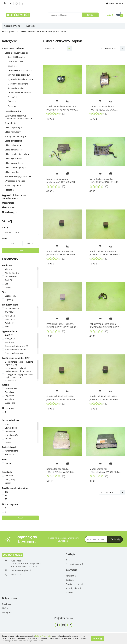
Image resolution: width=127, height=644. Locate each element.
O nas (68, 560)
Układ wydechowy (14, 159)
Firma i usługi (9, 212)
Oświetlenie (11, 123)
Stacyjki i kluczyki (16, 57)
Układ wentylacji (13, 172)
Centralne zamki (16, 61)
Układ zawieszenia (14, 141)
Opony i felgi (9, 203)
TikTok (5, 608)
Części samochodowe (13, 48)
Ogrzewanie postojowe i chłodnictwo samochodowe (18, 117)
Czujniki (12, 66)
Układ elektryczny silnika (20, 70)
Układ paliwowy (13, 145)
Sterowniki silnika (16, 88)
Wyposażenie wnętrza (16, 181)
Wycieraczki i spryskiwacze (18, 176)
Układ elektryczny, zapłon (17, 53)
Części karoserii (13, 111)
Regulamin (71, 576)
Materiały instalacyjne (19, 84)
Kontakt (30, 26)
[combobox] (57, 49)
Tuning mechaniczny (15, 136)
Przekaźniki (13, 97)
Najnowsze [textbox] (49, 48)
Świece (12, 102)
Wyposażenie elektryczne (20, 79)
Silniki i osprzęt (13, 185)
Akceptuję (97, 638)
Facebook (6, 604)
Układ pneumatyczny (15, 168)
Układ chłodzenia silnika (17, 154)
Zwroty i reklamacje (75, 584)
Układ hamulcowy (14, 132)
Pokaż (20, 518)
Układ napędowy (13, 127)
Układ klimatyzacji (14, 150)
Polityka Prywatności (75, 564)
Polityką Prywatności (43, 636)
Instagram (7, 612)
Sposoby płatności (74, 588)
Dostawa (70, 580)
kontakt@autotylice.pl (21, 570)
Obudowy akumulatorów (19, 93)
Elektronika (8, 207)
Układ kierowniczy (14, 163)
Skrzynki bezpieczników (19, 75)
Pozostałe (12, 106)
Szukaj (20, 251)
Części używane (13, 26)
